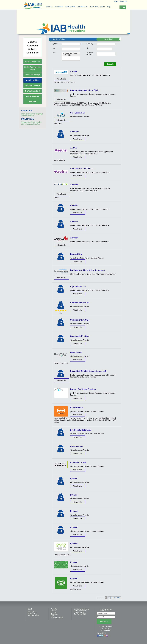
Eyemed (74, 511)
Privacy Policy (33, 612)
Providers (54, 612)
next (118, 598)
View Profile (62, 79)
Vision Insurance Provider (101, 75)
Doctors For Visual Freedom (83, 389)
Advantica (75, 132)
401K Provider (75, 189)
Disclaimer (32, 614)
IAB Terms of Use (34, 615)
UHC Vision (89, 105)
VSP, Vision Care (78, 113)
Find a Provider (79, 612)
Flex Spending (76, 274)
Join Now (32, 102)
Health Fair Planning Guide (32, 68)
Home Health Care (100, 189)
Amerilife (74, 185)
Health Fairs (94, 7)
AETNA (73, 148)
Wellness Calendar (32, 86)
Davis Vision (76, 352)
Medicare (58, 105)
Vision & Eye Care (95, 94)
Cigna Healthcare (78, 286)
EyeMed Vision (105, 103)
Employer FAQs (32, 96)
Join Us (103, 7)
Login (116, 1)
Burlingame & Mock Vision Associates (88, 270)
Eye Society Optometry (81, 430)
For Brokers (59, 7)
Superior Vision (68, 105)
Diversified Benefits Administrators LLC (88, 371)
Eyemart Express (78, 462)
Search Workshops (32, 75)
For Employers (70, 7)
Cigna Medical (93, 103)
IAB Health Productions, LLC (32, 6)
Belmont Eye (76, 254)
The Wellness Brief (32, 91)
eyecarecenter (77, 446)
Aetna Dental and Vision (81, 168)
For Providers (83, 7)
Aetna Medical (60, 103)
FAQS (109, 7)
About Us (49, 7)
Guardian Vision (65, 420)
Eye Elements (76, 407)
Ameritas (74, 205)
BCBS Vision (71, 82)
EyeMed (74, 479)
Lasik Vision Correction (79, 94)
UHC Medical (79, 105)
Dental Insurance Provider (80, 172)
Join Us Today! (106, 630)
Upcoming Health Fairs (81, 609)
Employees (55, 614)
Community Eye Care (80, 303)
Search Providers (32, 80)
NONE (57, 197)
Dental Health (75, 152)
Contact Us (123, 1)
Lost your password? (106, 626)
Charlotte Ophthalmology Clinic (85, 90)
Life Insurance (96, 375)
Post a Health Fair (32, 62)
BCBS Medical (60, 82)
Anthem (74, 72)
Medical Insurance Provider (80, 75)
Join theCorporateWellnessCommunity (32, 47)
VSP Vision (99, 105)
